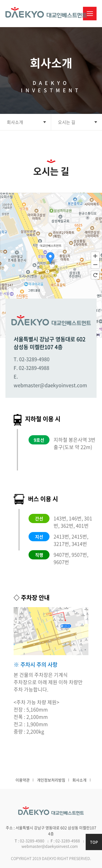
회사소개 (79, 780)
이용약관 (23, 780)
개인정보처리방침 (51, 780)
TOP (94, 842)
